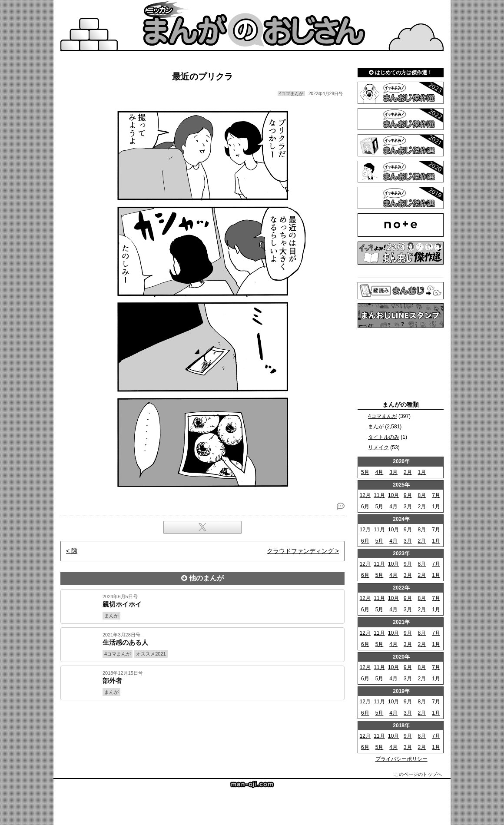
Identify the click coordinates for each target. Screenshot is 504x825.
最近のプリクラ (202, 76)
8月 (422, 495)
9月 (408, 495)
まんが (376, 427)
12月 (365, 495)
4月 (380, 472)
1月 (422, 472)
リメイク (378, 447)
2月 (408, 472)
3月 (393, 472)
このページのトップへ (418, 774)
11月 (379, 495)
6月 (365, 507)
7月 (436, 495)
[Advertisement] (202, 730)
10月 (393, 495)
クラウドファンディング (300, 551)
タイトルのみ (384, 437)
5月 (365, 472)
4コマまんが (383, 416)
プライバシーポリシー (401, 759)
